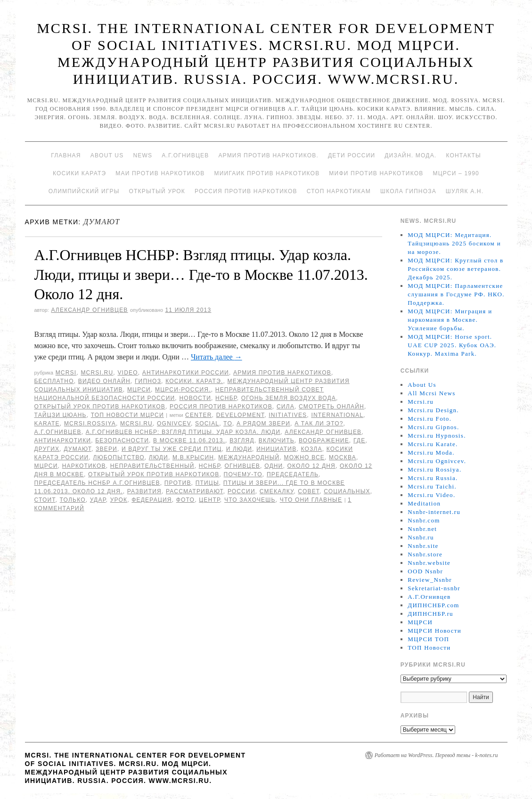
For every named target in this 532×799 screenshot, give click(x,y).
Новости (195, 398)
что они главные (311, 500)
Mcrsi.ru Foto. (430, 419)
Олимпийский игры (84, 191)
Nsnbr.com (424, 520)
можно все (304, 457)
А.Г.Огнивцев (185, 155)
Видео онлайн (104, 381)
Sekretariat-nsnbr (434, 588)
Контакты (463, 155)
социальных (347, 491)
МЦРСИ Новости (434, 631)
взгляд (242, 440)
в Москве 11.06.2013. (189, 440)
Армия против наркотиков (282, 373)
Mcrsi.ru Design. (433, 410)
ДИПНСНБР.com (433, 605)
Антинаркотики (63, 440)
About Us (107, 155)
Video (127, 373)
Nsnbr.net (422, 529)
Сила (286, 407)
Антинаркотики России (186, 373)
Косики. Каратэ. (194, 381)
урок (119, 500)
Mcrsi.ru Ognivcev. (437, 461)
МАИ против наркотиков (160, 173)
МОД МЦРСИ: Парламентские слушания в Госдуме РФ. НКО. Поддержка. (456, 294)
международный (249, 457)
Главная (66, 155)
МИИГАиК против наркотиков (267, 173)
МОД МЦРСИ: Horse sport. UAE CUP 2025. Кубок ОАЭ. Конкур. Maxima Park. (452, 345)
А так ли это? (319, 424)
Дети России (352, 155)
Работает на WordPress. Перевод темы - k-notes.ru (436, 755)
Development (241, 415)
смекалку (277, 491)
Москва (343, 457)
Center (199, 415)
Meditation (424, 503)
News (143, 155)
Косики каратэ (79, 173)
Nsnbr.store (425, 554)
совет (309, 491)
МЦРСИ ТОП (428, 639)
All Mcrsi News (431, 393)
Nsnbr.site (423, 546)
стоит (45, 500)
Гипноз (148, 381)
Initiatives (288, 415)
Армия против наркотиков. (268, 155)
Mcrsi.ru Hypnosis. (437, 436)
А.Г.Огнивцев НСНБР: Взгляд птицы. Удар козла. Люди (183, 432)
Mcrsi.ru (97, 373)
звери (106, 449)
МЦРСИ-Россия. (183, 390)
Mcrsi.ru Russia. (433, 478)
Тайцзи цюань (61, 415)
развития (144, 491)
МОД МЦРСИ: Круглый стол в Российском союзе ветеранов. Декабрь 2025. (455, 269)
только (73, 500)
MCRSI (66, 373)
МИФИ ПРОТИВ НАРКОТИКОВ (376, 173)
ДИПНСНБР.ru (430, 614)
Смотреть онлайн (331, 407)
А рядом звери (263, 424)
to (228, 424)
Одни (274, 466)
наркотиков (84, 466)
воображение (324, 440)
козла (311, 449)
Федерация (151, 500)
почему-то (243, 474)
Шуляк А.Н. (465, 191)
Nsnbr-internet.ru (434, 512)
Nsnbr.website (429, 563)
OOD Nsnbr (425, 571)
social (207, 424)
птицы (207, 483)
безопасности (122, 440)
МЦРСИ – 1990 (456, 173)
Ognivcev (174, 424)
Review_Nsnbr (430, 580)
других (47, 449)
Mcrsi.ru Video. (431, 495)
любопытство (119, 457)
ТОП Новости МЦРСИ (127, 415)
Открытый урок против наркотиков (100, 407)
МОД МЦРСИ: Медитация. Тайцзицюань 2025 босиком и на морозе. (454, 243)
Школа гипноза (408, 191)
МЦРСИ (139, 390)
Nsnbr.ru (421, 537)
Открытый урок (157, 191)
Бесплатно (54, 381)
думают (78, 449)
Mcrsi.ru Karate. (433, 444)
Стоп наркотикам (339, 191)
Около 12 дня (311, 466)
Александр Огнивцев (89, 310)
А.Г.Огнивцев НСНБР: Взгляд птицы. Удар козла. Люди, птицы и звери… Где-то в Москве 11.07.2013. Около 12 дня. (201, 274)
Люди (159, 457)
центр (209, 500)
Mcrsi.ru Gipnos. (433, 427)
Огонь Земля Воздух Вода (289, 398)
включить (277, 440)
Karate (47, 424)
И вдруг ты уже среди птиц (172, 449)
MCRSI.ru (136, 424)
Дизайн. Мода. (410, 155)
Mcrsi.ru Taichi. (432, 486)
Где (359, 440)
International (337, 415)
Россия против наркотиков (246, 191)
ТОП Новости (429, 648)
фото (185, 500)
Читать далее (217, 357)
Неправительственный (152, 466)
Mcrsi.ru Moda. (431, 452)
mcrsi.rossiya (90, 424)
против (178, 483)
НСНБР (226, 398)
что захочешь (250, 500)
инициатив (276, 449)
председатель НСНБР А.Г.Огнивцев (97, 483)
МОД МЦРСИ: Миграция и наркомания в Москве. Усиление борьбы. (450, 320)
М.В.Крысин (193, 457)
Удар (98, 500)
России (241, 491)
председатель (293, 474)
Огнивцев (242, 466)
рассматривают (195, 491)
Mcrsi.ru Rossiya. (434, 469)
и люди (239, 449)
